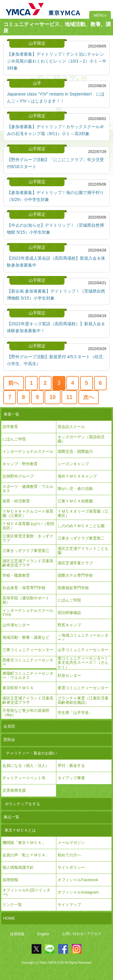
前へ (14, 383)
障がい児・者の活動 (75, 489)
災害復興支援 (14, 790)
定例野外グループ (18, 476)
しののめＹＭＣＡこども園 (81, 526)
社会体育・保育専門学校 (24, 588)
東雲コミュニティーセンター (83, 688)
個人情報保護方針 (18, 867)
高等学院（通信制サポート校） (26, 600)
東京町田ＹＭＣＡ (18, 688)
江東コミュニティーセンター (28, 650)
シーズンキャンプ (73, 464)
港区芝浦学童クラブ (75, 563)
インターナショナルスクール (28, 451)
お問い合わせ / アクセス (82, 934)
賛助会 (9, 740)
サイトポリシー (71, 867)
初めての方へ (69, 855)
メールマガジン (71, 843)
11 (69, 397)
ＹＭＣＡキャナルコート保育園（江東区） (28, 513)
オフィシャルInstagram (78, 892)
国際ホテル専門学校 (77, 575)
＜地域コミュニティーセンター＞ (83, 637)
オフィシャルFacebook (78, 880)
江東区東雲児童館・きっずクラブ (28, 538)
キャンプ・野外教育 (20, 464)
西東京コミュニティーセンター (28, 662)
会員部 (9, 726)
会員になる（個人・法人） (26, 766)
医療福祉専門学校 (73, 588)
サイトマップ (69, 905)
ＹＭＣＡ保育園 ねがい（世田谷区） (28, 526)
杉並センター (69, 675)
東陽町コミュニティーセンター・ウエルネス (28, 675)
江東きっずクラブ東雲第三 (26, 551)
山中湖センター (16, 625)
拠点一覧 (11, 817)
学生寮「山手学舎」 (75, 713)
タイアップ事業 (71, 778)
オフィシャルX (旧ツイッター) (27, 892)
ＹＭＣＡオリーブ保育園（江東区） (83, 513)
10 (53, 397)
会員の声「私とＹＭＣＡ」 (26, 855)
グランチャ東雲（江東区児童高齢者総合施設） (83, 700)
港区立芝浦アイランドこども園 (83, 551)
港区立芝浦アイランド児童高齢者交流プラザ (28, 563)
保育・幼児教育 (16, 501)
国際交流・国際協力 (75, 451)
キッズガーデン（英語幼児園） (81, 439)
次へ (89, 397)
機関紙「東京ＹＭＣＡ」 (24, 843)
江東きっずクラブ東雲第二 (81, 538)
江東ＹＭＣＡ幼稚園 (75, 501)
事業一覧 (11, 414)
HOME (9, 918)
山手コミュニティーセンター (83, 650)
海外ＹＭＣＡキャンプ (77, 476)
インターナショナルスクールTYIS (28, 613)
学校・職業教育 (16, 575)
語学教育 (10, 427)
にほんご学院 (14, 439)
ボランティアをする (22, 804)
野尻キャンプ (69, 625)
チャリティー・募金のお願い (31, 753)
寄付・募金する (71, 766)
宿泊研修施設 (69, 613)
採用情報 (17, 934)
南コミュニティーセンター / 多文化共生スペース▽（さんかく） (83, 663)
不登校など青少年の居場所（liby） (26, 713)
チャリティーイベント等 (24, 778)
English (43, 934)
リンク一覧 (12, 905)
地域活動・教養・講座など (26, 637)
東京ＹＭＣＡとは (20, 830)
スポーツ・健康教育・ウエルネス (28, 489)
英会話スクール (71, 427)
